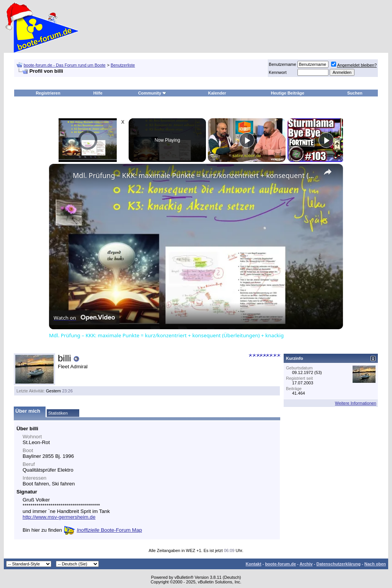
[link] (61, 176)
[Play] (247, 140)
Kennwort (278, 72)
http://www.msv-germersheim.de (59, 517)
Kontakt (254, 564)
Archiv (306, 564)
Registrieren (48, 93)
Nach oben (375, 564)
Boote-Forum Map (109, 530)
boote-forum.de (280, 564)
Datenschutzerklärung (338, 564)
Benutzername (283, 64)
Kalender (217, 93)
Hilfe (98, 93)
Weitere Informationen (356, 403)
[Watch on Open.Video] (84, 318)
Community (153, 93)
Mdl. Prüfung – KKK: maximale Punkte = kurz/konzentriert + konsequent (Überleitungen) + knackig (195, 175)
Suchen (355, 93)
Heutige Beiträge (288, 93)
